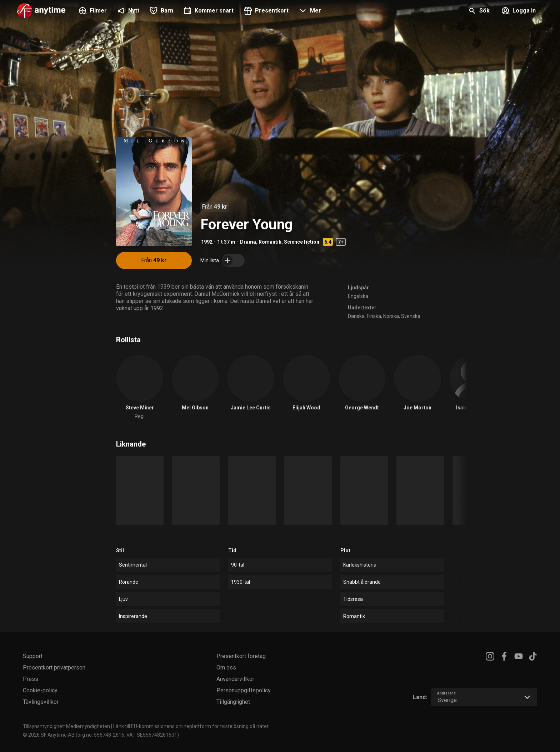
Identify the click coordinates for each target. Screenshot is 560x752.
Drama (248, 242)
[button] (309, 11)
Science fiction (302, 242)
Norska (391, 316)
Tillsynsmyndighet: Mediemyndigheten (66, 726)
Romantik (270, 242)
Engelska (358, 296)
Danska (356, 316)
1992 (207, 242)
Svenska (411, 316)
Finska (374, 316)
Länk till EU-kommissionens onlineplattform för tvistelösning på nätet (191, 726)
